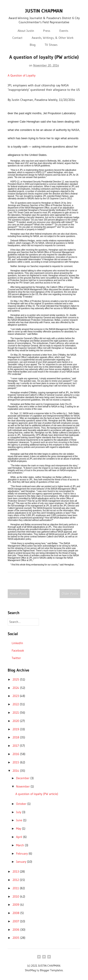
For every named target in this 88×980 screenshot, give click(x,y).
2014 (16, 771)
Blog (33, 45)
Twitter (16, 658)
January (22, 862)
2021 (16, 713)
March (20, 845)
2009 (16, 905)
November (23, 786)
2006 (16, 930)
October (22, 804)
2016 (16, 754)
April (20, 837)
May (19, 829)
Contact (17, 38)
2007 (16, 921)
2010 (16, 896)
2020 (16, 721)
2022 (16, 704)
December (23, 778)
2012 (16, 880)
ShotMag (30, 970)
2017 (16, 746)
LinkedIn (17, 643)
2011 (16, 888)
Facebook (18, 650)
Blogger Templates (51, 970)
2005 (16, 938)
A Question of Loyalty (22, 75)
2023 (16, 696)
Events (64, 31)
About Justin (26, 31)
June (20, 820)
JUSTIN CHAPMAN (44, 11)
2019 (16, 729)
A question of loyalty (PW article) (44, 57)
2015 (16, 762)
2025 (16, 679)
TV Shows (51, 45)
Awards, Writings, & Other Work (53, 38)
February (22, 853)
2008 (16, 913)
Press (47, 31)
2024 (16, 688)
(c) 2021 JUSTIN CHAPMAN (44, 966)
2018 (16, 737)
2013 (16, 871)
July (19, 812)
